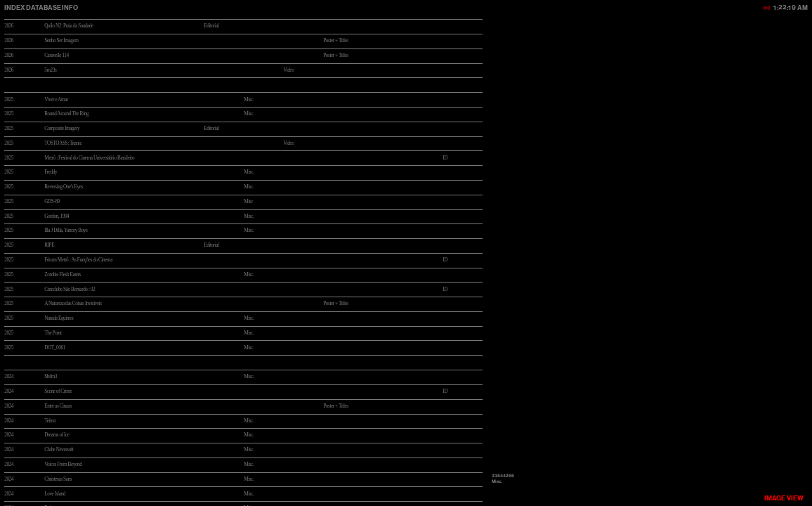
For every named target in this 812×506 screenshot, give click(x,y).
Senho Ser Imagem (61, 41)
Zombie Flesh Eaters (63, 275)
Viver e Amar (56, 100)
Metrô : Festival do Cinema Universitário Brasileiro (89, 158)
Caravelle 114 (57, 56)
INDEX (14, 7)
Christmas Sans (58, 479)
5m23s (50, 70)
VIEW (784, 498)
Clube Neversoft (59, 450)
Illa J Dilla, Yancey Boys (66, 231)
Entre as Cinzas (58, 406)
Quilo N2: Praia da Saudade (69, 26)
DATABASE (43, 7)
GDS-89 (52, 202)
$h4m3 (51, 377)
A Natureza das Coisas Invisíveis (73, 304)
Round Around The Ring (66, 114)
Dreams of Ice (57, 435)
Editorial (211, 26)
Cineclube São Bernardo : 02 (70, 290)
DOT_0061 (55, 348)
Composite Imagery (62, 129)
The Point (53, 333)
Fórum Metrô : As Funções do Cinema (78, 260)
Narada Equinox (59, 318)
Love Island (55, 494)
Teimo (50, 421)
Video (288, 143)
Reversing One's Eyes (64, 187)
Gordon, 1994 (57, 216)
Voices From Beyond (63, 465)
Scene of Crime (58, 391)
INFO (69, 7)
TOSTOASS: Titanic (63, 143)
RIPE (49, 245)
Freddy (51, 172)
